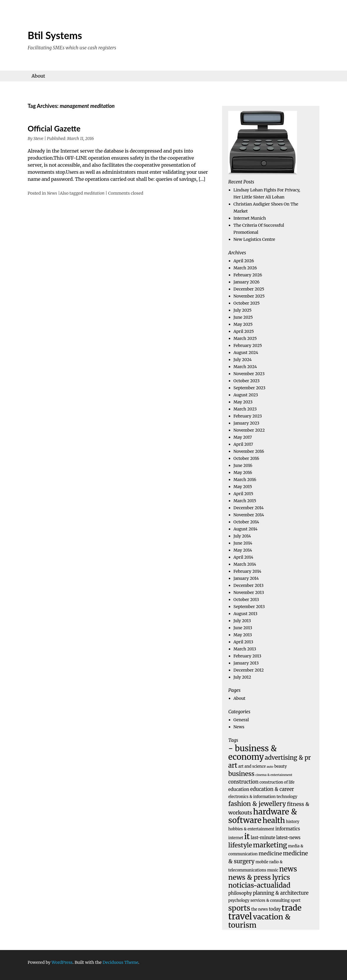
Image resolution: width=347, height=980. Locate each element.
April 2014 (243, 557)
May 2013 (243, 635)
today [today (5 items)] (275, 909)
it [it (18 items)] (247, 836)
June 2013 (243, 628)
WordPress (62, 962)
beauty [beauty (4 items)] (281, 766)
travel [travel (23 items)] (240, 916)
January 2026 (247, 282)
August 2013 (246, 614)
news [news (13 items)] (288, 869)
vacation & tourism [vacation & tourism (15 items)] (259, 921)
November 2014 (249, 515)
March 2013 (245, 649)
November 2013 (249, 592)
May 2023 (243, 402)
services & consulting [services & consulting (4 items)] (270, 900)
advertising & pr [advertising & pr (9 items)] (288, 758)
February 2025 (248, 345)
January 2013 (246, 663)
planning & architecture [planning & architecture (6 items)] (281, 893)
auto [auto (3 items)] (270, 767)
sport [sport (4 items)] (296, 900)
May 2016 (243, 473)
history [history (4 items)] (293, 822)
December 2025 (249, 289)
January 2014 (246, 578)
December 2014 (249, 508)
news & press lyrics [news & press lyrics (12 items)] (259, 877)
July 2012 (242, 677)
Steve (39, 138)
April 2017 (243, 444)
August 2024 (246, 353)
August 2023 (246, 395)
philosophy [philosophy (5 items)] (240, 893)
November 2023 (249, 374)
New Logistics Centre (254, 239)
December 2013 (249, 585)
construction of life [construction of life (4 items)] (277, 782)
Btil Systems (55, 35)
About (38, 76)
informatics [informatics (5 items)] (288, 829)
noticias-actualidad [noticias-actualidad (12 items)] (259, 885)
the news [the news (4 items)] (260, 909)
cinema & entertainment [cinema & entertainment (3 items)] (274, 775)
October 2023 (247, 381)
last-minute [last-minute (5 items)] (263, 838)
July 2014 (242, 536)
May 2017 (243, 437)
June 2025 (243, 317)
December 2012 (249, 670)
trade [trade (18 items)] (292, 908)
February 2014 (247, 571)
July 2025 (243, 310)
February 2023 (248, 416)
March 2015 (245, 501)
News (52, 193)
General (241, 720)
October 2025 (247, 303)
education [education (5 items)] (239, 789)
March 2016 (245, 480)
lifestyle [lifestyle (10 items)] (240, 845)
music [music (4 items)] (273, 870)
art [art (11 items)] (233, 765)
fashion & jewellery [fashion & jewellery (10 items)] (257, 804)
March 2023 (245, 409)
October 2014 (246, 522)
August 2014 (246, 529)
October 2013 (246, 600)
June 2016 (243, 465)
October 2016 (246, 458)
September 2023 (250, 388)
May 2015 (243, 487)
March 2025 (245, 338)
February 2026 (248, 275)
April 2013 (243, 642)
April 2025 (244, 331)
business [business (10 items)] (241, 774)
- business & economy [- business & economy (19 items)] (252, 753)
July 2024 (243, 360)
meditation (94, 193)
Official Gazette (54, 128)
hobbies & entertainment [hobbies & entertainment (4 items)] (251, 829)
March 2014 (245, 564)
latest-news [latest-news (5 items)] (288, 838)
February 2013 (247, 656)
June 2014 (243, 543)
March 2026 (245, 268)
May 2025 (243, 324)
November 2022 (249, 430)
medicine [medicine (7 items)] (270, 853)
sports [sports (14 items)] (239, 908)
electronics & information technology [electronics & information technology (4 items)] (263, 797)
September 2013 (249, 607)
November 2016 (249, 451)
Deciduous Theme (120, 962)
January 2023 (246, 423)
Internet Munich (250, 218)
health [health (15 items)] (274, 820)
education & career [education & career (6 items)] (272, 789)
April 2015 (243, 494)
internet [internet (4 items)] (236, 838)
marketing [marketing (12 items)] (270, 845)
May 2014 (243, 550)
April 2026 (244, 261)
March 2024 (245, 367)
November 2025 (249, 296)
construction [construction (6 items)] (243, 782)
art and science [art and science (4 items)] (252, 766)
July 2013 (242, 621)
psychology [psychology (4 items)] (239, 900)
